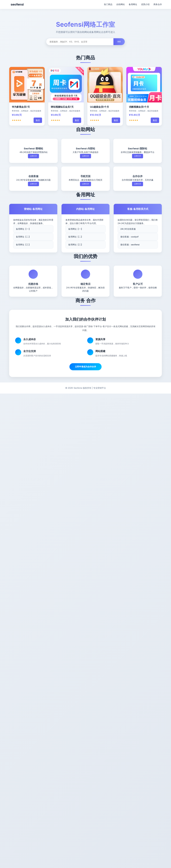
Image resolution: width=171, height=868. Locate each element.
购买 (38, 120)
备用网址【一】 (23, 229)
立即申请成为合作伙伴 (85, 367)
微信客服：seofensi (130, 245)
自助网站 (121, 4)
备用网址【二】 (23, 237)
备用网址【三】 (23, 245)
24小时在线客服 (128, 229)
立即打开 (33, 156)
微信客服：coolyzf (129, 237)
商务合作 (158, 4)
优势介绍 (145, 4)
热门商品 (108, 4)
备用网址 (133, 4)
